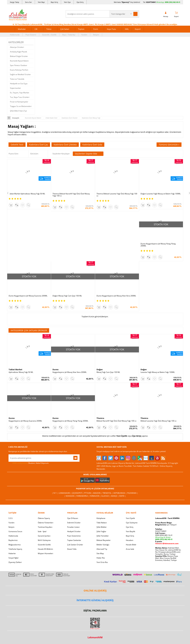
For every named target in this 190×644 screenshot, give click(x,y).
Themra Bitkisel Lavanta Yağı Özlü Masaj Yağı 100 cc (117, 195)
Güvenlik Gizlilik (44, 545)
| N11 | (55, 493)
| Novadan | (70, 496)
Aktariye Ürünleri (17, 47)
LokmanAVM (95, 637)
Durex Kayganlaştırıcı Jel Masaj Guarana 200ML (28, 296)
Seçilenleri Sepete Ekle (88, 154)
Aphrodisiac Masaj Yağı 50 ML (21, 372)
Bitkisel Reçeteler (104, 540)
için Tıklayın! (166, 525)
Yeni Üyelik (122, 436)
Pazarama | (133, 493)
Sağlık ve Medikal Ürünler (20, 74)
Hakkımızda (15, 35)
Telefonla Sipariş (15, 549)
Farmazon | (96, 496)
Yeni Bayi (41, 2)
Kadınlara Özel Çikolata (65, 145)
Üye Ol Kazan (73, 518)
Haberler (12, 553)
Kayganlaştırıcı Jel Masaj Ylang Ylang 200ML (70, 421)
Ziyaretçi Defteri (15, 562)
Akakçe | (115, 496)
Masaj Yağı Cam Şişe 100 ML (108, 372)
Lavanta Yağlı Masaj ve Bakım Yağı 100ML (158, 372)
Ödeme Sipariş (44, 518)
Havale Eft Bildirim (45, 549)
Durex (56, 369)
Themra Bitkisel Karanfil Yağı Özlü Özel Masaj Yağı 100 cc (71, 195)
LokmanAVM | (65, 493)
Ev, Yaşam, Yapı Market (20, 93)
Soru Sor (28, 2)
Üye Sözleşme (132, 523)
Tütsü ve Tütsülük (17, 79)
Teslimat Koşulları (45, 527)
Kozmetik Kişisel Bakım (19, 61)
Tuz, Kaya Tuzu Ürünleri (20, 97)
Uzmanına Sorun (15, 531)
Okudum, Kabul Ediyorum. (29, 463)
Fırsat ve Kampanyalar (19, 102)
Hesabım (130, 540)
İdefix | (123, 496)
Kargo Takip (15, 2)
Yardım (84, 35)
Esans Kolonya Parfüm (19, 70)
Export (138, 29)
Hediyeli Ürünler (74, 531)
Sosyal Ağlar (14, 558)
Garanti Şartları (44, 536)
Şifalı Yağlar (101, 531)
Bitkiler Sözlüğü (103, 545)
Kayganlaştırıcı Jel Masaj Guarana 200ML (25, 421)
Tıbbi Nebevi (102, 523)
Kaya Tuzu (111, 29)
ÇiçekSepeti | (78, 493)
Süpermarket (15, 88)
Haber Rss (101, 558)
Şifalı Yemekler (103, 536)
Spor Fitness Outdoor (19, 65)
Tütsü (49, 29)
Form (96, 29)
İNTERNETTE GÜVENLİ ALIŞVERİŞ (95, 600)
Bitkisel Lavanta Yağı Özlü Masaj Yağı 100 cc (159, 421)
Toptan (81, 29)
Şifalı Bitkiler (102, 527)
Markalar (22, 29)
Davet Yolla (72, 549)
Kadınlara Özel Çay (39, 145)
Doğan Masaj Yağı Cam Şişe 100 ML (67, 296)
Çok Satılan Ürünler (75, 545)
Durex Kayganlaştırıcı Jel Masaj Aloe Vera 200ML (116, 296)
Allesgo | (106, 496)
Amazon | (98, 493)
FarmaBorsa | (83, 496)
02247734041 (151, 2)
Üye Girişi (137, 436)
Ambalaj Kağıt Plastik (18, 52)
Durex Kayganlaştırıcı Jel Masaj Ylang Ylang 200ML (158, 245)
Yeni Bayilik (131, 531)
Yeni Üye (67, 2)
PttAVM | (88, 493)
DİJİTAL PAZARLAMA (95, 611)
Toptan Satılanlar (74, 540)
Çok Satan (65, 29)
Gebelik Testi (17, 145)
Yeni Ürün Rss (102, 562)
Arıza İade (130, 549)
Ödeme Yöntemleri (46, 523)
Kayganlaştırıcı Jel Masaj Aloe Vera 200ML (70, 372)
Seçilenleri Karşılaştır (61, 154)
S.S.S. (11, 518)
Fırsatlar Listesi (73, 527)
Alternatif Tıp (102, 549)
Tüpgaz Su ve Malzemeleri (21, 106)
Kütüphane (101, 518)
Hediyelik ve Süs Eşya (19, 84)
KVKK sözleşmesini (20, 463)
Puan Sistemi (31, 35)
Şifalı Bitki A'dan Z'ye (18, 111)
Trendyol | (108, 493)
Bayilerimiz (13, 540)
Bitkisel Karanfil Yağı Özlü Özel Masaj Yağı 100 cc (116, 421)
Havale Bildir (131, 545)
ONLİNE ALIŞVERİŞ (95, 591)
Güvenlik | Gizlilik (49, 35)
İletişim (96, 35)
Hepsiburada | (120, 493)
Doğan (100, 369)
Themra (100, 418)
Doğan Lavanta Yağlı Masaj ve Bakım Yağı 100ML (161, 194)
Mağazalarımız (15, 545)
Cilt (36, 29)
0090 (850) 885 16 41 (164, 535)
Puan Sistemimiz (74, 536)
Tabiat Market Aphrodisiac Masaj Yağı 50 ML (27, 194)
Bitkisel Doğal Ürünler (19, 56)
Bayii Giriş (130, 536)
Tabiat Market (15, 369)
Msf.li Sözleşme (44, 540)
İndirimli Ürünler (74, 523)
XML (127, 29)
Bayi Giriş (54, 2)
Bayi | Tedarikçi (69, 35)
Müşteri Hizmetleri (45, 553)
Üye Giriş (80, 2)
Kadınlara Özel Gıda (92, 145)
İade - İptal (42, 531)
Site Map (100, 553)
